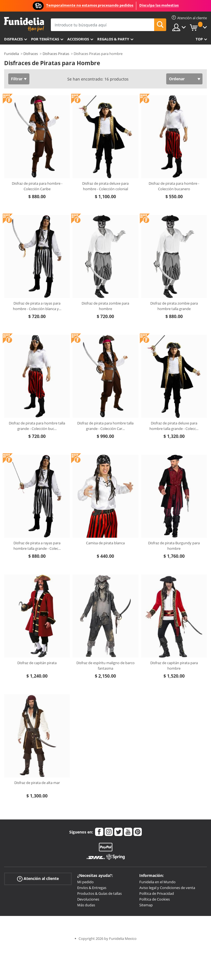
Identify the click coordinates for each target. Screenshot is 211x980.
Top (199, 39)
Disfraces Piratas (56, 54)
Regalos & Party (113, 39)
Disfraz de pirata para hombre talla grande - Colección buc (37, 426)
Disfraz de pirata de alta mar (37, 783)
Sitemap (146, 905)
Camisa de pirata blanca (105, 543)
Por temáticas (45, 39)
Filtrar (17, 79)
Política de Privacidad (157, 893)
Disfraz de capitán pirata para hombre (174, 666)
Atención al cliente (38, 879)
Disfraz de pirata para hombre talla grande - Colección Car (105, 426)
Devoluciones (88, 899)
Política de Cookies (155, 899)
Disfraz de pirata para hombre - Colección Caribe (37, 186)
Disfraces (13, 39)
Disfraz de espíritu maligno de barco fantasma (105, 666)
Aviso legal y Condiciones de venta (167, 888)
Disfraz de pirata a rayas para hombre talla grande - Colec (37, 546)
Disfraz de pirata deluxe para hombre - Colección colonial (105, 186)
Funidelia (12, 54)
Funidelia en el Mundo (157, 882)
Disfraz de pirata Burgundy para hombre (174, 546)
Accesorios (78, 39)
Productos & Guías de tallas (99, 893)
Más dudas (86, 905)
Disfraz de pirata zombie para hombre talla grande (174, 306)
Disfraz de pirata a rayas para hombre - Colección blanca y (37, 306)
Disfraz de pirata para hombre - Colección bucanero (174, 186)
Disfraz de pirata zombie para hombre (105, 306)
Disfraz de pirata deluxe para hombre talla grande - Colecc (174, 426)
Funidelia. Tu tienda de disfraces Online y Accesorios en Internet (24, 24)
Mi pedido (85, 882)
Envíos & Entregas (92, 888)
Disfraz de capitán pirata (37, 663)
